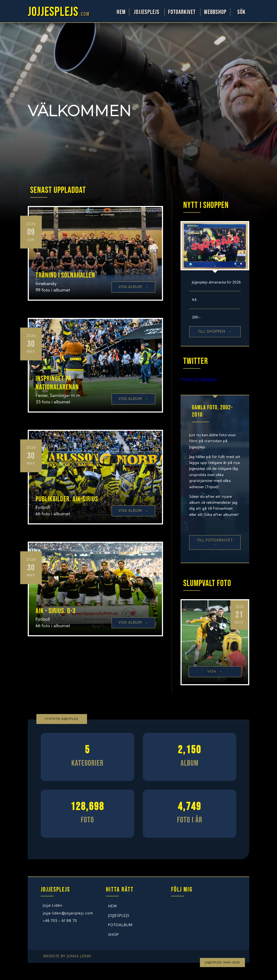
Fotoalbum (120, 925)
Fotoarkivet (183, 12)
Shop (113, 935)
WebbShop (215, 12)
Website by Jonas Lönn (67, 956)
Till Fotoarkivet (215, 542)
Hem (121, 12)
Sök (242, 12)
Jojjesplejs (147, 12)
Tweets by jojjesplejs (199, 379)
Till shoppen (215, 332)
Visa (215, 672)
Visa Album (133, 287)
